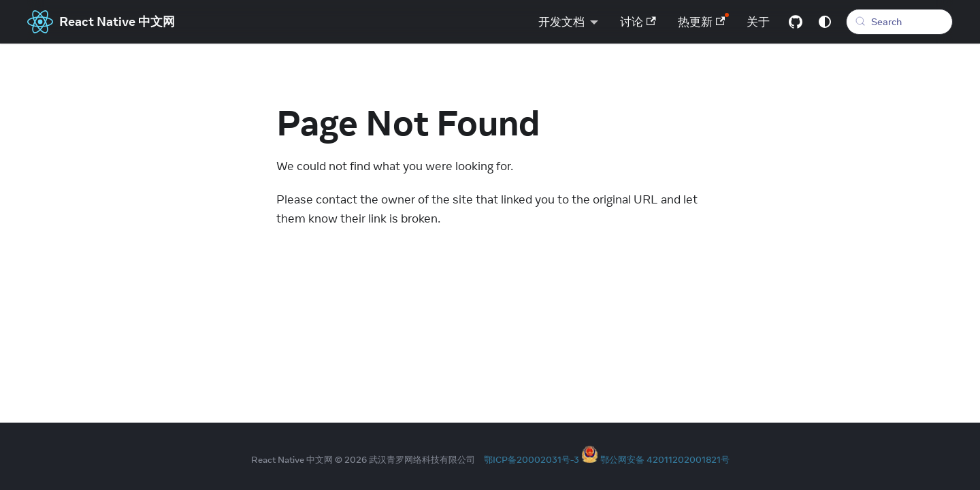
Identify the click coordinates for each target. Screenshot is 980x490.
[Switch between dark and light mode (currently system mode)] (825, 22)
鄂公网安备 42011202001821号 (665, 459)
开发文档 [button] (561, 22)
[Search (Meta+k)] (899, 22)
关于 (758, 22)
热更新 (702, 22)
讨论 (638, 22)
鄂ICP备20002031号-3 (532, 459)
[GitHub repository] (796, 22)
